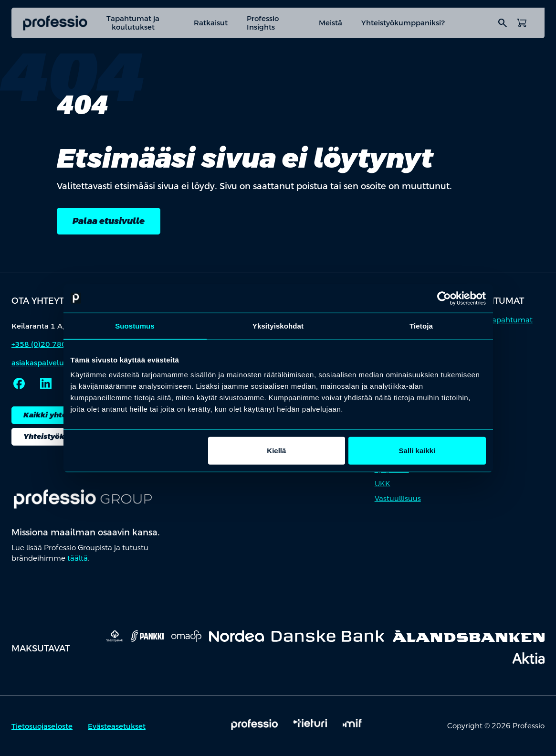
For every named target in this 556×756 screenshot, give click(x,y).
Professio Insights (263, 23)
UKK (383, 484)
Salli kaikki (417, 451)
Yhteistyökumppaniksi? (403, 23)
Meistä (330, 23)
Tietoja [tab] (421, 325)
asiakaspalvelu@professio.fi (61, 363)
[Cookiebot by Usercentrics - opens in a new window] (444, 298)
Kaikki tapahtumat (499, 320)
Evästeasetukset (117, 726)
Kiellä (276, 451)
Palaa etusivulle (109, 221)
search (503, 23)
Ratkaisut (211, 23)
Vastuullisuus (398, 498)
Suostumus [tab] (135, 325)
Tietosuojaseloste (42, 726)
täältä (78, 558)
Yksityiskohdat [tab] (278, 325)
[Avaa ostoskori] (522, 23)
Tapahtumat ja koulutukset (133, 23)
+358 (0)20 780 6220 (49, 344)
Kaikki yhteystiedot (60, 415)
